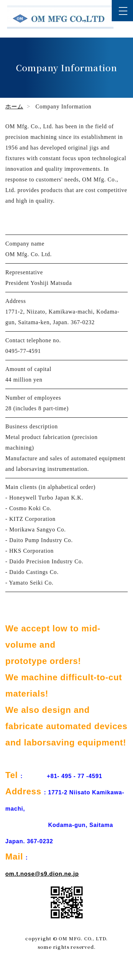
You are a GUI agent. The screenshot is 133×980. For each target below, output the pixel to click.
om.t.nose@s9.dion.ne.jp (42, 874)
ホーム (14, 106)
